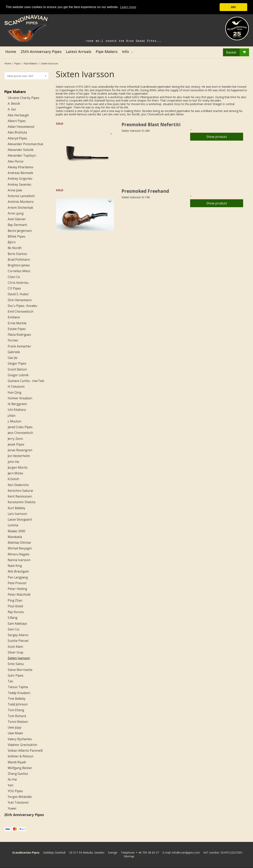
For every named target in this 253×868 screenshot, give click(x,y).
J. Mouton (15, 421)
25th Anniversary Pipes (24, 815)
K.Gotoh (13, 479)
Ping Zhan (15, 600)
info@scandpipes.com (186, 852)
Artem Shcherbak (20, 208)
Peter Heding (17, 589)
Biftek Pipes (17, 237)
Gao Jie (13, 358)
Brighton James (19, 265)
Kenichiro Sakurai (20, 491)
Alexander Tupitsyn (22, 156)
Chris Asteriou (18, 283)
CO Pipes (14, 288)
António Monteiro (21, 202)
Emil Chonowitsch (21, 312)
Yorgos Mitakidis (20, 797)
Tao (10, 681)
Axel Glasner (17, 219)
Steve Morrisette (20, 670)
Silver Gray (16, 652)
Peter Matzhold (19, 595)
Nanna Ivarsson (19, 560)
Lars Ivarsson (17, 514)
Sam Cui (13, 629)
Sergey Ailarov (18, 635)
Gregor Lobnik (18, 375)
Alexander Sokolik (21, 150)
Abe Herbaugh (18, 115)
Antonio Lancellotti (21, 196)
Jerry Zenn (15, 439)
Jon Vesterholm (19, 456)
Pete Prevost (17, 583)
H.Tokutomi (16, 387)
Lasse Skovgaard (20, 520)
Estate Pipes (17, 329)
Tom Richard (17, 716)
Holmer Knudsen (20, 398)
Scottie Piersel (18, 641)
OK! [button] (233, 7)
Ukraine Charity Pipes (24, 98)
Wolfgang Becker (20, 768)
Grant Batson (17, 369)
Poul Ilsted (15, 606)
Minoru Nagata (18, 554)
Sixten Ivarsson (19, 658)
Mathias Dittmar (19, 543)
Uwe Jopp (15, 727)
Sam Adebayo (17, 624)
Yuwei (12, 808)
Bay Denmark (17, 225)
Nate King (15, 566)
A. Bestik (14, 104)
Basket (238, 52)
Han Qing (15, 393)
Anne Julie (15, 190)
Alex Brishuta (17, 132)
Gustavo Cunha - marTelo (26, 381)
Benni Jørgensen (20, 231)
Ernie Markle (17, 323)
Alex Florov (16, 161)
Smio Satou (16, 664)
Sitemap (129, 856)
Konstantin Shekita (22, 502)
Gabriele (14, 352)
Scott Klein (15, 647)
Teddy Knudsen (19, 693)
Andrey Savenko (19, 185)
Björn (12, 242)
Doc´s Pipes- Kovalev (23, 306)
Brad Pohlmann (19, 260)
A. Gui (12, 109)
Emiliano (14, 317)
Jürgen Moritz (18, 468)
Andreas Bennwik (20, 173)
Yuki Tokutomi (18, 803)
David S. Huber (18, 294)
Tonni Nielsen (18, 722)
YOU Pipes (15, 791)
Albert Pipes (17, 121)
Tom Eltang (16, 710)
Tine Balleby (17, 699)
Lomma (13, 525)
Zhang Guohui (18, 774)
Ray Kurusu (16, 612)
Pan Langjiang (18, 577)
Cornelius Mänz (19, 271)
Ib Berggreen (17, 404)
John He (13, 462)
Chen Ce (14, 277)
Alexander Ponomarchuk (25, 144)
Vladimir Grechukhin (22, 745)
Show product (217, 137)
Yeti (10, 785)
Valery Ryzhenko (20, 739)
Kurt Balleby (17, 508)
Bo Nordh (15, 248)
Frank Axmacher (19, 346)
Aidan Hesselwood (21, 127)
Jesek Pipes (16, 444)
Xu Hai (12, 779)
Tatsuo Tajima (18, 687)
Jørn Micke (15, 473)
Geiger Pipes (17, 363)
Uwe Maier (16, 733)
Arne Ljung (16, 213)
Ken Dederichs (18, 485)
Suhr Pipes (16, 676)
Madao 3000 (17, 531)
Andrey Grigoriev (20, 179)
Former (13, 340)
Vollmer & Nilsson (21, 756)
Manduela (15, 537)
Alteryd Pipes (17, 138)
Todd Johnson (18, 704)
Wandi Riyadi (17, 762)
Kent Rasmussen (20, 496)
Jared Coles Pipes (20, 427)
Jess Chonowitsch (20, 433)
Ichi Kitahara (17, 410)
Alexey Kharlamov (21, 167)
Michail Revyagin (20, 548)
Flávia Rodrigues (19, 335)
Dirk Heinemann (20, 300)
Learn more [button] (128, 7)
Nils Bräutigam (18, 571)
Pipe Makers (15, 92)
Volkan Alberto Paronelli (25, 751)
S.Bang (13, 618)
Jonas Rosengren (20, 450)
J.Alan (12, 416)
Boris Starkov (17, 254)
